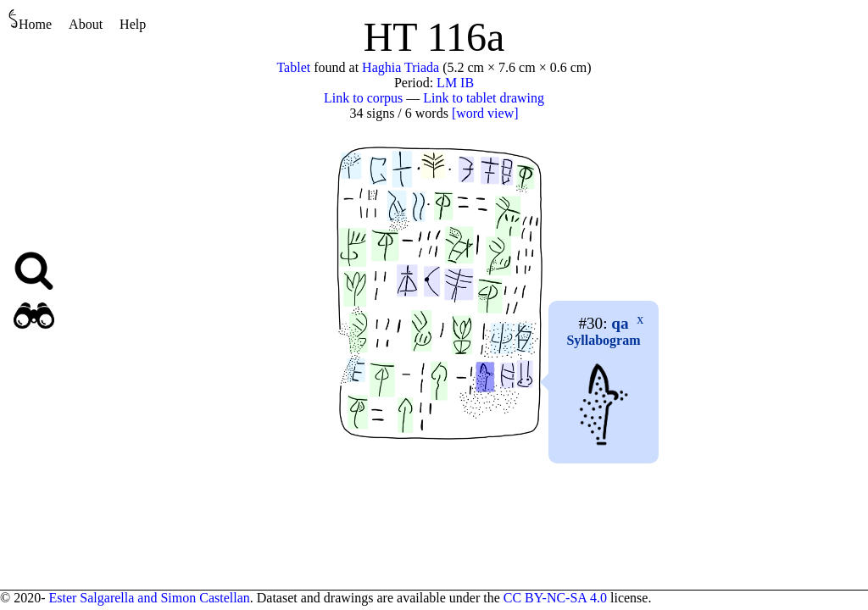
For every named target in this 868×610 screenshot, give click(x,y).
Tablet (293, 67)
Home (30, 20)
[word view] (485, 113)
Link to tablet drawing (484, 98)
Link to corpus (363, 98)
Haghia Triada (401, 67)
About (86, 24)
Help (133, 24)
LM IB (455, 83)
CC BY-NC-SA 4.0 (555, 598)
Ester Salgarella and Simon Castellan (149, 598)
